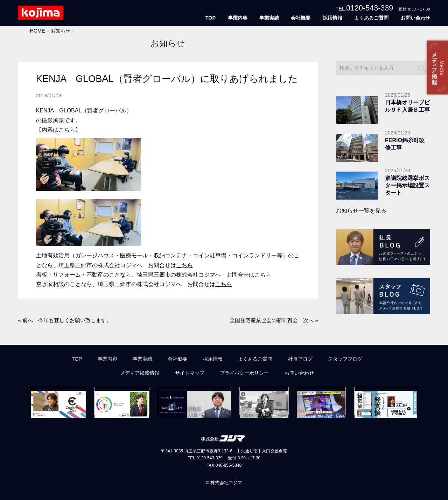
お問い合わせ (415, 18)
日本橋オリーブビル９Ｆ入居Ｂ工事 (407, 106)
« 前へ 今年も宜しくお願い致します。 (65, 320)
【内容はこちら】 (58, 130)
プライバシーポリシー (244, 373)
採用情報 (332, 18)
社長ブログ (300, 359)
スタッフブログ (345, 359)
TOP (211, 18)
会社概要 (301, 18)
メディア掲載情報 (140, 373)
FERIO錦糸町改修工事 (405, 144)
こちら (184, 265)
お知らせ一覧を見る (361, 211)
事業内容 (238, 18)
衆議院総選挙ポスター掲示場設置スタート (407, 185)
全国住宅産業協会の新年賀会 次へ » (274, 320)
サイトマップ (190, 373)
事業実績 (269, 18)
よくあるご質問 (371, 18)
